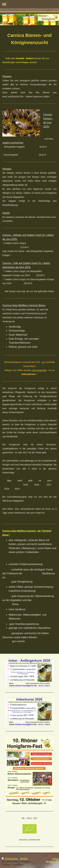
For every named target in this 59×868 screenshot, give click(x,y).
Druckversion (10, 859)
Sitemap (24, 859)
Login (55, 859)
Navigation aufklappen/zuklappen (29, 4)
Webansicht (52, 862)
